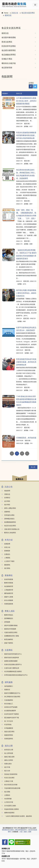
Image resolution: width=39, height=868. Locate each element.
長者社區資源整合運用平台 (12, 665)
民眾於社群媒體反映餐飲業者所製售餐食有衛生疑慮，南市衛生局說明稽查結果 (26, 135)
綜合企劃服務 (7, 600)
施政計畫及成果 (8, 757)
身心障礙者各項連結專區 (11, 697)
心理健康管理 (7, 590)
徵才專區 (6, 505)
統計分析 (6, 771)
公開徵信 (6, 795)
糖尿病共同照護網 (9, 629)
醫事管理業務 (7, 583)
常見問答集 (7, 725)
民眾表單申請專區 (9, 46)
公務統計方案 (7, 781)
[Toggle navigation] (35, 5)
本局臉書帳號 (7, 728)
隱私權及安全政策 (8, 830)
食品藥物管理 (7, 586)
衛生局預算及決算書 (9, 785)
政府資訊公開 (7, 750)
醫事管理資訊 (7, 615)
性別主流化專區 (8, 778)
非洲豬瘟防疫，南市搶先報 (26, 438)
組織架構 (6, 544)
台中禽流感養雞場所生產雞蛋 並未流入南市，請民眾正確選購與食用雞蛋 (26, 101)
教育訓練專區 (7, 639)
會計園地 (6, 568)
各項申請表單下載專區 (10, 714)
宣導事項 (6, 498)
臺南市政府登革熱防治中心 (12, 654)
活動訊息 (6, 494)
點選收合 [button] (20, 479)
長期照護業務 (7, 604)
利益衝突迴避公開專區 (10, 809)
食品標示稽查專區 (9, 50)
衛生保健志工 (7, 704)
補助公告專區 (7, 760)
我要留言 (6, 690)
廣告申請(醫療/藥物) (10, 626)
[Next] (27, 454)
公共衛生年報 (7, 802)
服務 (30, 832)
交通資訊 (6, 554)
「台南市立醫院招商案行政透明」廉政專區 (17, 816)
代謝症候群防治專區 (9, 632)
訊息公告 (15, 13)
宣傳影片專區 (7, 59)
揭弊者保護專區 (8, 813)
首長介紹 (6, 547)
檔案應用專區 (7, 735)
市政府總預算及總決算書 (11, 788)
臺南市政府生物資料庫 (10, 658)
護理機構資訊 (7, 618)
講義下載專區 (7, 643)
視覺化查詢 (7, 764)
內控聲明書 (7, 799)
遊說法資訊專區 (8, 732)
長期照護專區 (7, 739)
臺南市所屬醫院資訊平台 (11, 693)
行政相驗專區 (7, 700)
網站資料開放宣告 (21, 830)
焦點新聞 (6, 491)
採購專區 (6, 512)
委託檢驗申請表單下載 (10, 718)
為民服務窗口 (7, 686)
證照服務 (6, 622)
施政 (25, 832)
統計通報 (6, 792)
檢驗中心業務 (7, 597)
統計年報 (6, 767)
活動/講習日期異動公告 (11, 529)
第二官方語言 (7, 721)
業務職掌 (6, 551)
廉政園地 (6, 565)
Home (6, 13)
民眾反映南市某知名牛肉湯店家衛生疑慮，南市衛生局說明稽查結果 (26, 362)
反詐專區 (6, 501)
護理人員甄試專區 (9, 508)
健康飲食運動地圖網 (9, 661)
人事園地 (6, 558)
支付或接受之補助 (9, 806)
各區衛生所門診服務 (9, 707)
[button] (19, 478)
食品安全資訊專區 (28, 13)
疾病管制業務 (7, 579)
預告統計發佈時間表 (9, 774)
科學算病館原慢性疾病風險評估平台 (15, 675)
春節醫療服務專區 (9, 522)
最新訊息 (8, 15)
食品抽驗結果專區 (9, 55)
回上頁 (33, 467)
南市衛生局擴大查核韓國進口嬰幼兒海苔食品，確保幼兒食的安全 (26, 293)
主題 (21, 832)
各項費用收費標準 (9, 711)
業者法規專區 (7, 42)
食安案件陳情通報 (9, 37)
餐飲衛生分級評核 (9, 63)
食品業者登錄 (7, 68)
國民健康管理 (7, 593)
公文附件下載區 (8, 561)
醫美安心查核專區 (9, 533)
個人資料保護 (7, 753)
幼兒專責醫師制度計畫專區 (12, 672)
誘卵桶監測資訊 (8, 519)
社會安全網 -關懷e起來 (10, 668)
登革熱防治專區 (8, 515)
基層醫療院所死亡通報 (10, 636)
